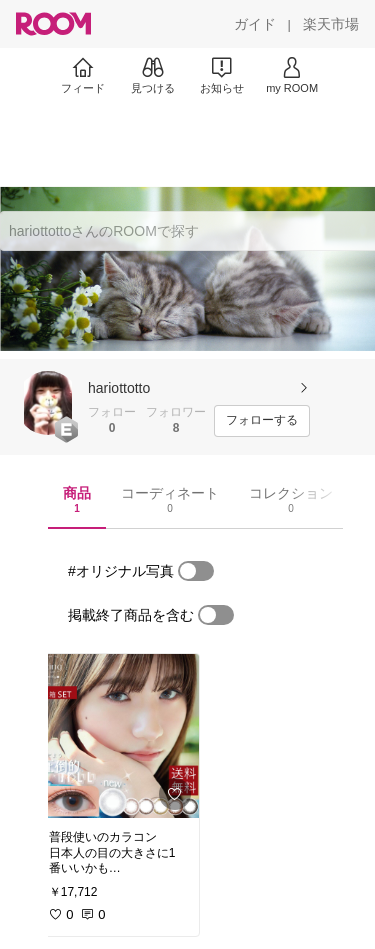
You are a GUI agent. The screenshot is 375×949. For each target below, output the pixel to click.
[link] (118, 736)
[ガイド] (255, 24)
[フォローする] (262, 421)
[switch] (196, 571)
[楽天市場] (331, 24)
